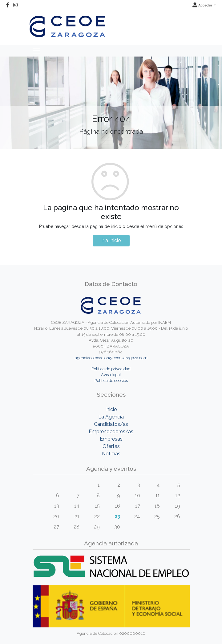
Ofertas (111, 446)
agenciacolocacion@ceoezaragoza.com (111, 358)
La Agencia (111, 417)
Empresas (111, 439)
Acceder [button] (203, 5)
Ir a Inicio (111, 240)
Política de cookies (111, 381)
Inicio (111, 409)
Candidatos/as (111, 424)
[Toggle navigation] (36, 51)
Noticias (111, 454)
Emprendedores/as (111, 432)
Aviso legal (111, 375)
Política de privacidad (111, 369)
